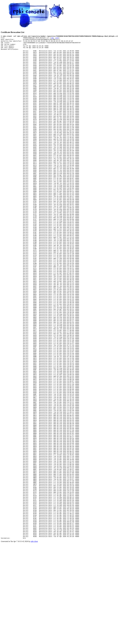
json (57, 38)
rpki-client (34, 642)
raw (52, 38)
